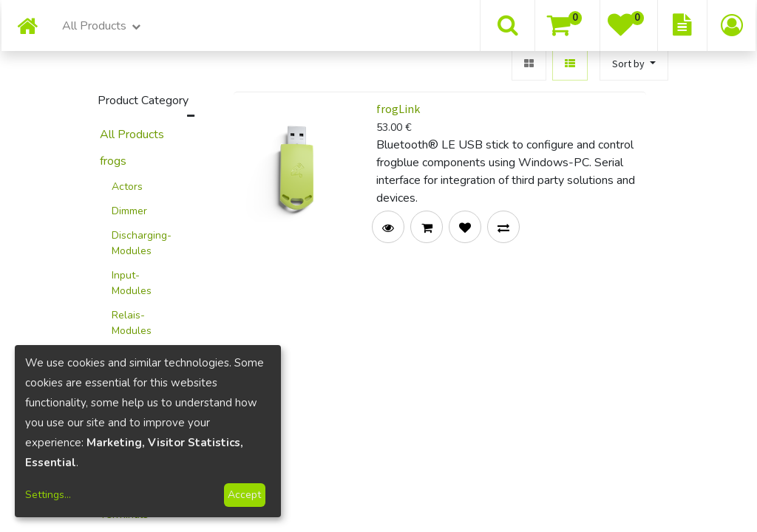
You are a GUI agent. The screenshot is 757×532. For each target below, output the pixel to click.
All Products (132, 134)
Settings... (48, 495)
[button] (634, 64)
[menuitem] (27, 28)
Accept (244, 495)
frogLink (398, 109)
